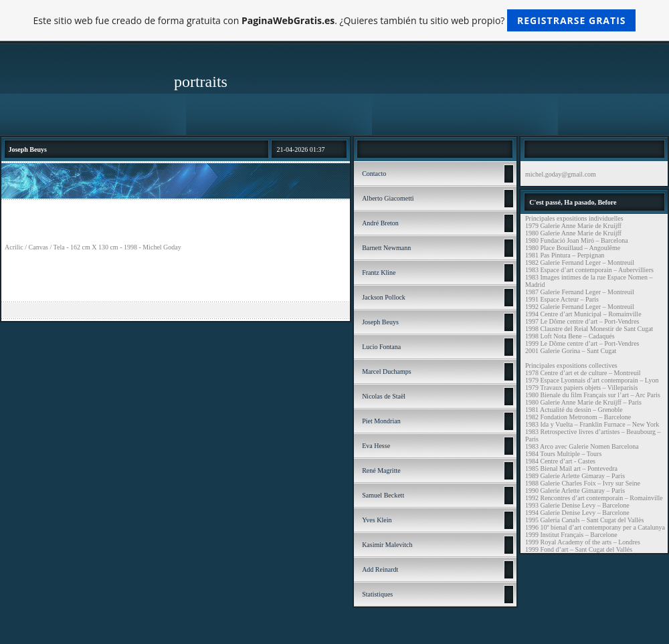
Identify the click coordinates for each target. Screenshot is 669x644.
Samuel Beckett (383, 495)
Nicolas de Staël (384, 396)
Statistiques (377, 594)
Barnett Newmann (386, 248)
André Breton (380, 223)
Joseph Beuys (380, 322)
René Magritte (381, 470)
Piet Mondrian (381, 421)
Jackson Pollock (384, 297)
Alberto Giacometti (388, 198)
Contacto (374, 174)
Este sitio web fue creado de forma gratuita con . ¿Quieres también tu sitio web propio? (335, 20)
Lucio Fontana (381, 347)
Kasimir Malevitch (387, 545)
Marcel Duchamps (387, 371)
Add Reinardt (380, 569)
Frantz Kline (379, 273)
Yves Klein (377, 520)
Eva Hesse (376, 446)
